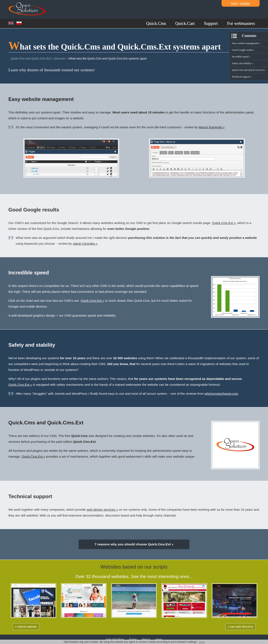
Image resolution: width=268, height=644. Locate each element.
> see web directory (240, 627)
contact (159, 639)
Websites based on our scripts (134, 567)
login (234, 3)
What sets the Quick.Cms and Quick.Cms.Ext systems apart (108, 59)
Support (211, 23)
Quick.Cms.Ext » (224, 223)
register (245, 3)
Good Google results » (243, 50)
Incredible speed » (241, 57)
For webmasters (241, 23)
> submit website (26, 627)
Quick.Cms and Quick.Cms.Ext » (249, 70)
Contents (249, 36)
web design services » (102, 510)
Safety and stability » (242, 63)
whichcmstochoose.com (221, 394)
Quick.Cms (156, 23)
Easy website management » (246, 43)
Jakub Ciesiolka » (85, 244)
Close (202, 642)
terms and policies (115, 639)
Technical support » (242, 77)
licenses (133, 639)
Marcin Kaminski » (212, 127)
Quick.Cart (185, 23)
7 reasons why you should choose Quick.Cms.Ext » (134, 544)
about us (146, 639)
